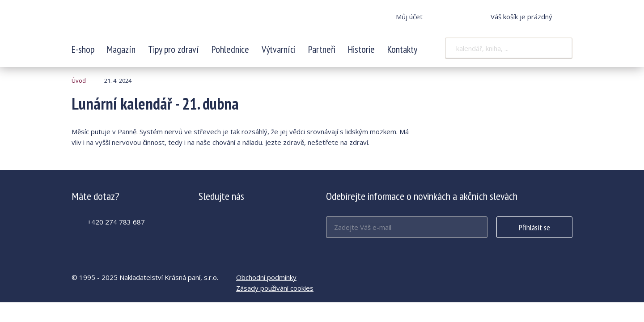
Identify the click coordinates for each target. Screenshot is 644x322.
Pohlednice (230, 49)
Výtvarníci (279, 49)
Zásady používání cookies (275, 288)
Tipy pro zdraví (174, 49)
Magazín (121, 49)
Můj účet (409, 17)
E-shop (83, 49)
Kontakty (402, 49)
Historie (361, 49)
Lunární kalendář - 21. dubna (131, 22)
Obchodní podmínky (266, 277)
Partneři (322, 49)
